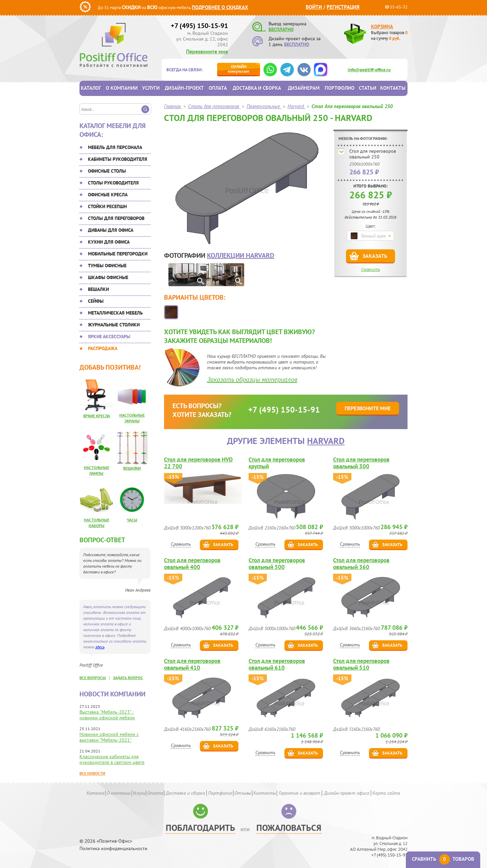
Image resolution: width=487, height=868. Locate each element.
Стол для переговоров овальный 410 (192, 664)
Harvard (326, 441)
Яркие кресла (97, 416)
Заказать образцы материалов (252, 379)
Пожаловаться (289, 828)
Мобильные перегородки (118, 254)
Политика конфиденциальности (113, 849)
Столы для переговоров (116, 218)
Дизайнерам (304, 88)
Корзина (382, 27)
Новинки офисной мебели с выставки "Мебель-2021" (109, 737)
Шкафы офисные (108, 277)
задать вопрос (128, 678)
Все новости (92, 773)
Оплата (218, 88)
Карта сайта (386, 793)
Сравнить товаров (443, 859)
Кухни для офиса (109, 242)
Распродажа (103, 348)
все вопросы (93, 678)
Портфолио (340, 88)
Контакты (393, 88)
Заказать (375, 256)
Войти (314, 7)
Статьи (368, 88)
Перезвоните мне (207, 51)
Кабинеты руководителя (118, 159)
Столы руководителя (113, 183)
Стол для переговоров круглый (277, 463)
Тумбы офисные (107, 266)
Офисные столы (107, 171)
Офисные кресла (108, 195)
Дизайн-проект (184, 88)
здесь (100, 647)
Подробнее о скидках (220, 7)
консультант (239, 69)
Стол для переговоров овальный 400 (192, 564)
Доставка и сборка (257, 88)
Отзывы (243, 793)
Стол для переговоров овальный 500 (277, 564)
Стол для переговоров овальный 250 (373, 154)
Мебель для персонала (115, 147)
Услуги (151, 88)
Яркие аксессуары (109, 337)
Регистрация (343, 7)
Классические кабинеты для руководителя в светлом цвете (112, 759)
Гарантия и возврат (299, 793)
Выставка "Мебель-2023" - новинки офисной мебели (107, 715)
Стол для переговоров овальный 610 (277, 664)
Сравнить (371, 269)
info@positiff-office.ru (369, 70)
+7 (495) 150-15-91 (199, 26)
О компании (122, 88)
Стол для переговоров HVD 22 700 (198, 463)
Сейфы (96, 301)
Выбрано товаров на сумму (389, 35)
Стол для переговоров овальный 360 (361, 564)
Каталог (91, 88)
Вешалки (98, 289)
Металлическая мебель (115, 313)
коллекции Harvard (241, 255)
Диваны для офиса (111, 230)
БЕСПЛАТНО (281, 29)
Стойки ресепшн (107, 206)
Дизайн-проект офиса (347, 793)
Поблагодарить (200, 828)
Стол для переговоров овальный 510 (361, 664)
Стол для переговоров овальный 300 (361, 463)
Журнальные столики (114, 325)
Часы (132, 520)
